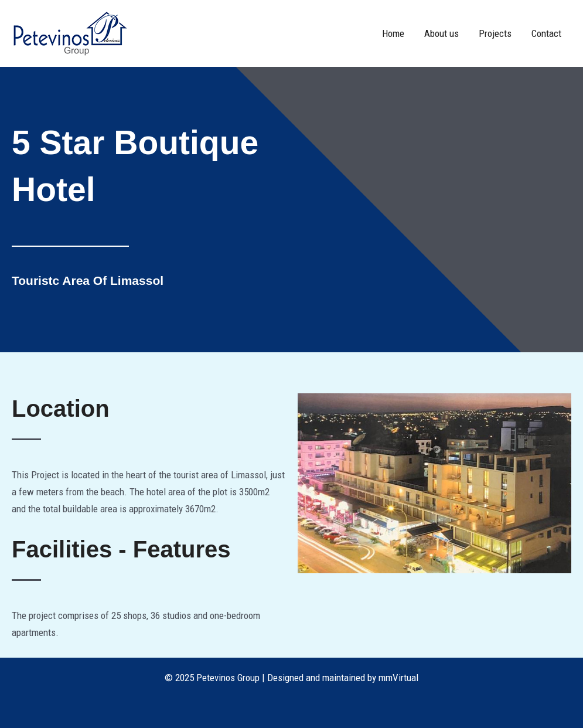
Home (393, 33)
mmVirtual (398, 678)
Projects (495, 33)
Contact (546, 33)
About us (441, 33)
